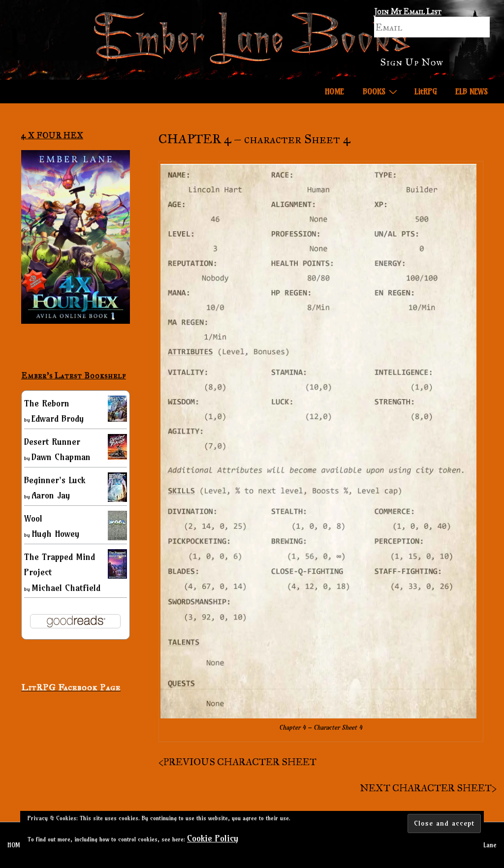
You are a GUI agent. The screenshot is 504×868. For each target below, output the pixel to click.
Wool (33, 518)
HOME (334, 92)
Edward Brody (58, 418)
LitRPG (425, 92)
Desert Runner (52, 442)
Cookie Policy (213, 838)
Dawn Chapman (61, 457)
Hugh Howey (55, 534)
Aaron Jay (51, 495)
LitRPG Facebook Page (71, 687)
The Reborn (47, 403)
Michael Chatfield (66, 588)
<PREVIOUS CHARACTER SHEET (237, 762)
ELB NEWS (472, 92)
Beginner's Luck (55, 480)
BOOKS (381, 91)
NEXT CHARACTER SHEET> (428, 788)
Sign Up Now (412, 62)
